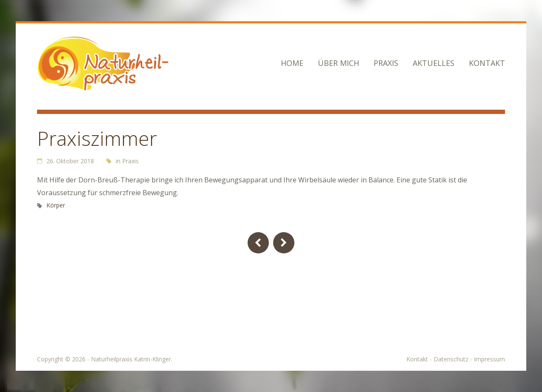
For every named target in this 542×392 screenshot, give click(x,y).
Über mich (338, 63)
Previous (258, 243)
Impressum (489, 359)
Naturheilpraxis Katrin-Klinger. (132, 359)
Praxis (386, 63)
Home (292, 63)
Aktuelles (434, 63)
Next (284, 243)
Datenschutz (451, 359)
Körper (56, 205)
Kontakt (487, 63)
